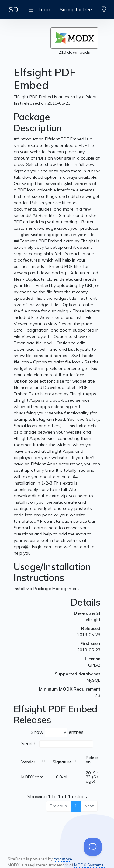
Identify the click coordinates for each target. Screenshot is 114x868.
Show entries (57, 733)
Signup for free (76, 9)
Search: (57, 744)
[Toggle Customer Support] (93, 847)
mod (63, 859)
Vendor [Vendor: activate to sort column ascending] (28, 762)
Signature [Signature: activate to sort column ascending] (62, 762)
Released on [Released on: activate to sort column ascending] (95, 760)
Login (44, 9)
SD (14, 9)
